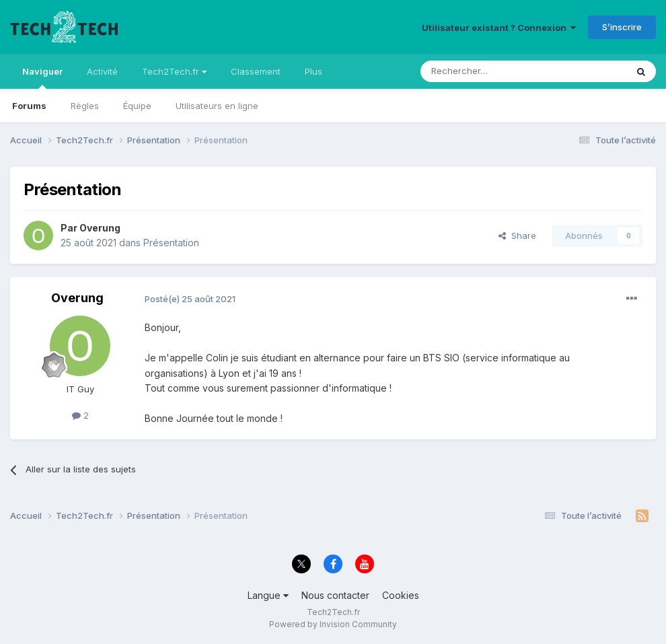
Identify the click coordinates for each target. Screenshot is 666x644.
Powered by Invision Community (333, 624)
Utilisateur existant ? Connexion (499, 28)
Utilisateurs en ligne (217, 106)
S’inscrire (622, 27)
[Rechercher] (494, 71)
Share (517, 236)
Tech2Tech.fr (174, 71)
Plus (313, 71)
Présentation (171, 243)
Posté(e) (190, 299)
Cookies (401, 595)
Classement (256, 71)
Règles (85, 106)
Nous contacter (335, 595)
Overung (100, 228)
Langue (268, 595)
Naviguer (42, 77)
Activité (102, 71)
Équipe (137, 106)
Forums (29, 106)
